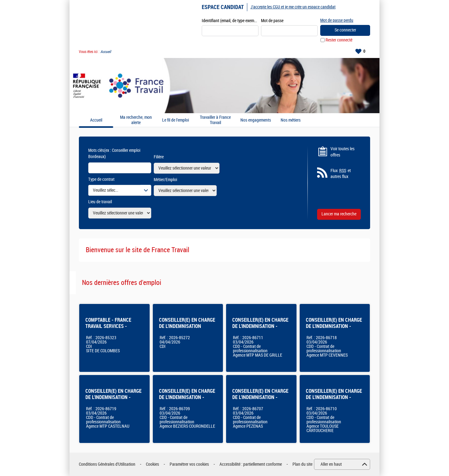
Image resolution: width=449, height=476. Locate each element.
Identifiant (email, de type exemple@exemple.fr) (230, 21)
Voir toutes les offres (343, 152)
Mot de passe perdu (337, 20)
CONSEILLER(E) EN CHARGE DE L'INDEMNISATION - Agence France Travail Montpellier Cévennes (334, 329)
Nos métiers (291, 120)
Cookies (152, 464)
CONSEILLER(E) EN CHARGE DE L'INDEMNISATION (187, 323)
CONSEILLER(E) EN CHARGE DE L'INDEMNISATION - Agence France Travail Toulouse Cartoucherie (334, 400)
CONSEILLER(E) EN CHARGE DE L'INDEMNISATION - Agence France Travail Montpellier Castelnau (113, 400)
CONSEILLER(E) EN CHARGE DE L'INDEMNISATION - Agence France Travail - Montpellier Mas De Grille (260, 329)
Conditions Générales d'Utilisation (107, 464)
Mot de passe (272, 21)
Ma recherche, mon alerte (136, 120)
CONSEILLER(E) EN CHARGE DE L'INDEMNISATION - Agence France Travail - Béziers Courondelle (187, 400)
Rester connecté (339, 40)
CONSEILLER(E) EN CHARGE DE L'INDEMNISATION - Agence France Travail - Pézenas (260, 400)
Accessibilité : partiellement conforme (251, 464)
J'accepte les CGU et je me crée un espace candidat (293, 7)
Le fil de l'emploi (176, 120)
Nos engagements (256, 120)
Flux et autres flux (341, 174)
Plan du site (302, 464)
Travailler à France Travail (215, 120)
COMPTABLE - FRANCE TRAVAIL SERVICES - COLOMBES (108, 326)
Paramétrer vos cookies (189, 464)
